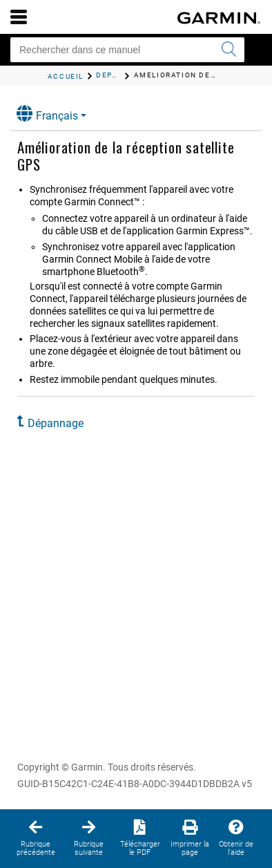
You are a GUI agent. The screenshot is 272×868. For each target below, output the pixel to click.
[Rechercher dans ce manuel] (127, 50)
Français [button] (47, 114)
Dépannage (56, 423)
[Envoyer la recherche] (229, 50)
